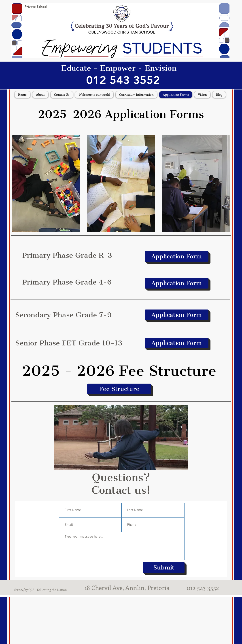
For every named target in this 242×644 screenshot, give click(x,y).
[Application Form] (177, 256)
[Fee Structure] (119, 389)
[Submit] (164, 568)
